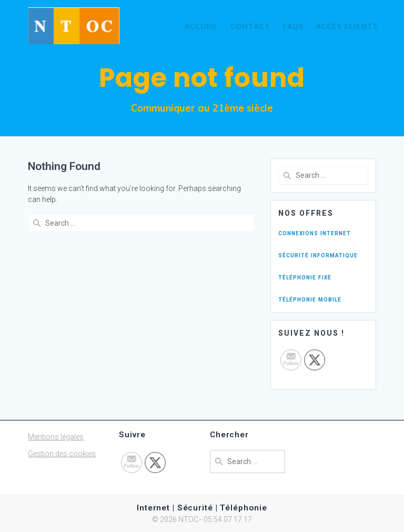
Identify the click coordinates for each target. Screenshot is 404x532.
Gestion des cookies (62, 454)
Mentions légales (56, 437)
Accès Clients (347, 26)
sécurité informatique (318, 255)
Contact (250, 26)
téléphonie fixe (305, 277)
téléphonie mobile (310, 299)
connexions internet (315, 233)
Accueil (201, 26)
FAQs (293, 26)
